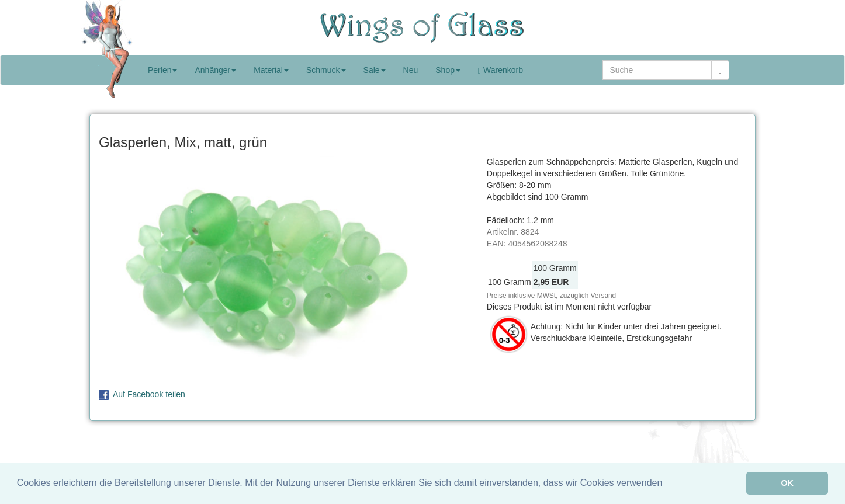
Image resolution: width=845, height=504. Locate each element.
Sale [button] (375, 70)
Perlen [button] (162, 70)
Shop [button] (448, 70)
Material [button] (271, 70)
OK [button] (787, 483)
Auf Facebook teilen (149, 394)
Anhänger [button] (215, 70)
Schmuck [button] (326, 70)
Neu (411, 70)
